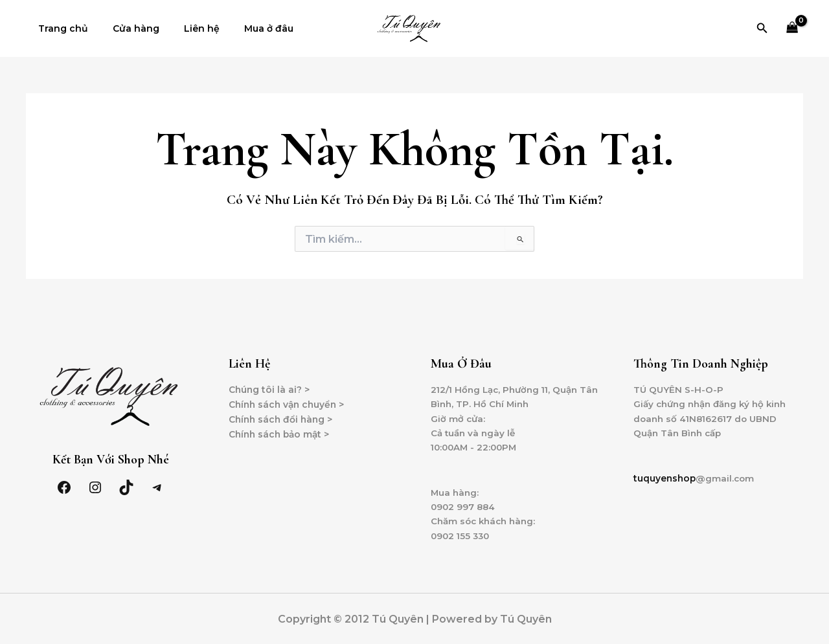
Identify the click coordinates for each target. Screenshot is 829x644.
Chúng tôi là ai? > (270, 390)
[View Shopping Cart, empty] (792, 29)
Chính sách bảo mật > (281, 434)
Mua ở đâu (246, 28)
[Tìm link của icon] (762, 28)
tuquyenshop (665, 480)
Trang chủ (60, 28)
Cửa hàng (126, 28)
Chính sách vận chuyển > (289, 405)
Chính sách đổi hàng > (282, 419)
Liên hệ (186, 28)
